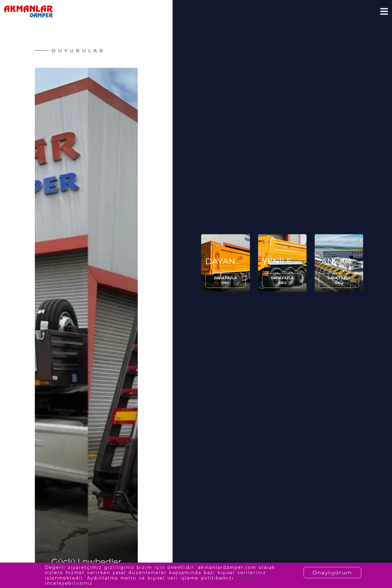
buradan (248, 578)
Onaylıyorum (332, 572)
